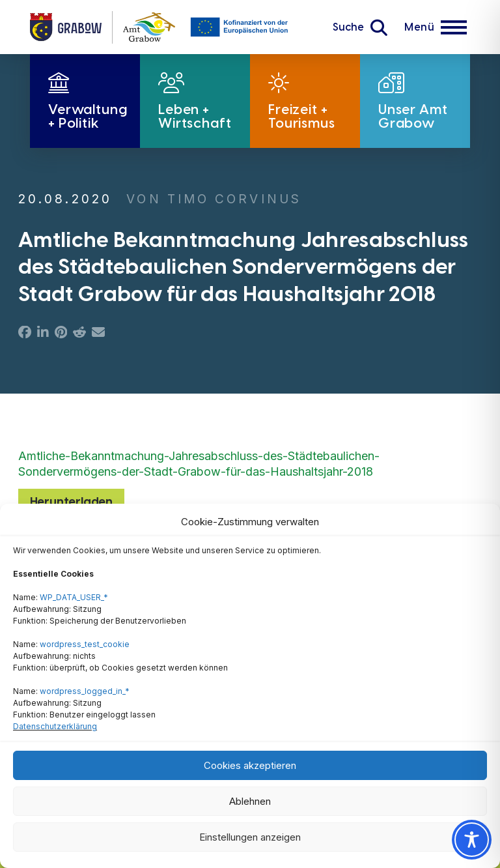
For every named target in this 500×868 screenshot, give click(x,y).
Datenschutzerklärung (55, 726)
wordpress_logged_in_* (85, 691)
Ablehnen (250, 801)
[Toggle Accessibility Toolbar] (472, 840)
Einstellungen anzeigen (250, 837)
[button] (360, 27)
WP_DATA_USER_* (74, 597)
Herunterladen (71, 502)
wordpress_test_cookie (85, 644)
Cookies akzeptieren (250, 765)
